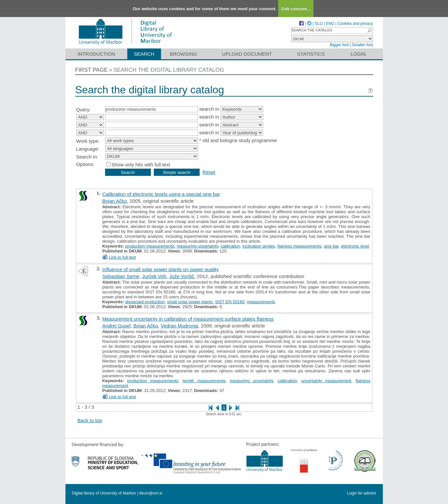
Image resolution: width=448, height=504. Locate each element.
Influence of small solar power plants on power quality (161, 269)
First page (92, 70)
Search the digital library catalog (169, 70)
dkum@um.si (151, 493)
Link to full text (122, 257)
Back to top (90, 420)
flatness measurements (299, 246)
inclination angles (259, 246)
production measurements (150, 246)
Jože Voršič (182, 276)
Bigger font (339, 45)
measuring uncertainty (197, 246)
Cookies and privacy (355, 24)
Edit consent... (296, 9)
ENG (330, 24)
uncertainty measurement (326, 381)
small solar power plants (190, 302)
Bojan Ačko (115, 201)
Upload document (247, 54)
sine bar (331, 246)
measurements (261, 302)
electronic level (355, 246)
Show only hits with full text (141, 165)
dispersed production (145, 302)
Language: (88, 149)
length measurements (204, 381)
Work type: (88, 141)
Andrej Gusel (117, 326)
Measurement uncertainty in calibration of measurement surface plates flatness (188, 319)
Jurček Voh (154, 276)
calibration (230, 246)
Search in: (87, 157)
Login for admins (362, 493)
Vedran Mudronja (179, 326)
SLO (319, 24)
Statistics (311, 54)
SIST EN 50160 (230, 302)
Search (144, 54)
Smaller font (362, 45)
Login (358, 54)
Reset (209, 172)
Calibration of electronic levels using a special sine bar (161, 194)
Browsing (183, 54)
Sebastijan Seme (121, 276)
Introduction (96, 54)
